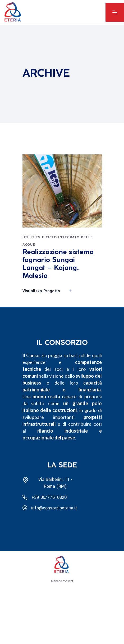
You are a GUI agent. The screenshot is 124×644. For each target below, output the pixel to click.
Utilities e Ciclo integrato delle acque (58, 241)
